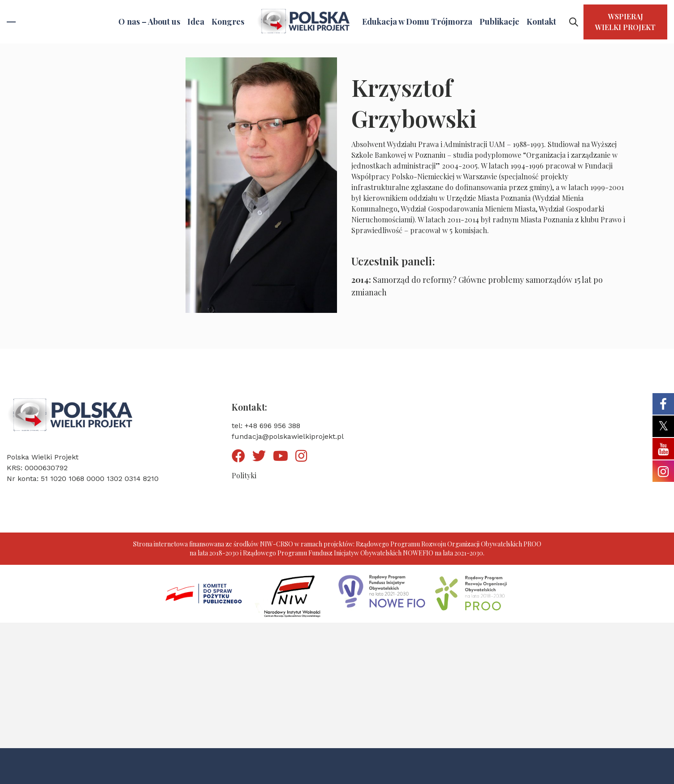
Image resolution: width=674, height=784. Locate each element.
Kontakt (541, 22)
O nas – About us (149, 22)
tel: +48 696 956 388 (266, 426)
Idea (196, 22)
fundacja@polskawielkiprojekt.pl (288, 436)
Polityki (244, 475)
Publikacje (499, 22)
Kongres (228, 22)
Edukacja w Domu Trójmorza (417, 22)
